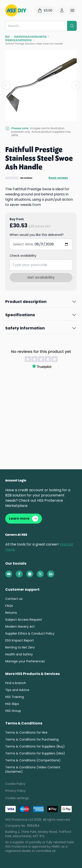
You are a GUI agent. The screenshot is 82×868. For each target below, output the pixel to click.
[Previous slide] (6, 85)
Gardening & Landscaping (30, 36)
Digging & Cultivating (18, 40)
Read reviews (58, 178)
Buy (7, 36)
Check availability (23, 256)
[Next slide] (76, 85)
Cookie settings (17, 798)
